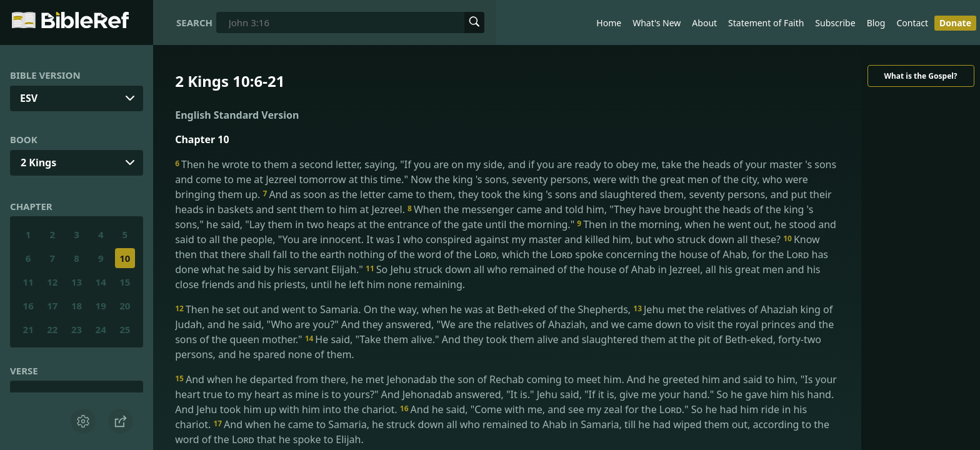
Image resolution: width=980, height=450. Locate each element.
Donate (955, 23)
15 (125, 282)
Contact (912, 23)
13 (77, 282)
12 (52, 282)
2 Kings (38, 162)
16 (28, 306)
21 (28, 329)
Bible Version (45, 75)
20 (125, 306)
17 (52, 306)
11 (28, 282)
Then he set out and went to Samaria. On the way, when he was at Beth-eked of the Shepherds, (404, 309)
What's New (657, 23)
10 (125, 258)
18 (77, 306)
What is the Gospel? (920, 76)
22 (52, 329)
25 (125, 329)
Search (194, 22)
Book (24, 139)
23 (77, 329)
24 (101, 329)
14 (101, 282)
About (704, 23)
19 (101, 306)
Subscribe (835, 23)
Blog (876, 23)
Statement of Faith (766, 23)
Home (609, 23)
